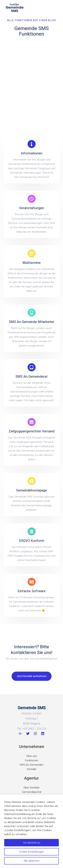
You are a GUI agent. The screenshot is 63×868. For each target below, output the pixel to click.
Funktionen (32, 760)
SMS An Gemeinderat (32, 377)
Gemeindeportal (32, 792)
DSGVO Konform (32, 541)
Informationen (32, 153)
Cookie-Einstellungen (32, 852)
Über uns (32, 756)
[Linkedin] (43, 734)
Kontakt (32, 769)
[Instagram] (35, 734)
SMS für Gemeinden (32, 765)
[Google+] (20, 734)
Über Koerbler (32, 788)
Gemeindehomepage (32, 490)
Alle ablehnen (32, 861)
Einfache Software (32, 591)
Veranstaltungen (32, 208)
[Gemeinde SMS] (15, 8)
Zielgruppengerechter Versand (32, 431)
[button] (32, 676)
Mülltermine (32, 263)
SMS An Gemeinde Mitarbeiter (32, 322)
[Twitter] (28, 734)
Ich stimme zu (32, 843)
